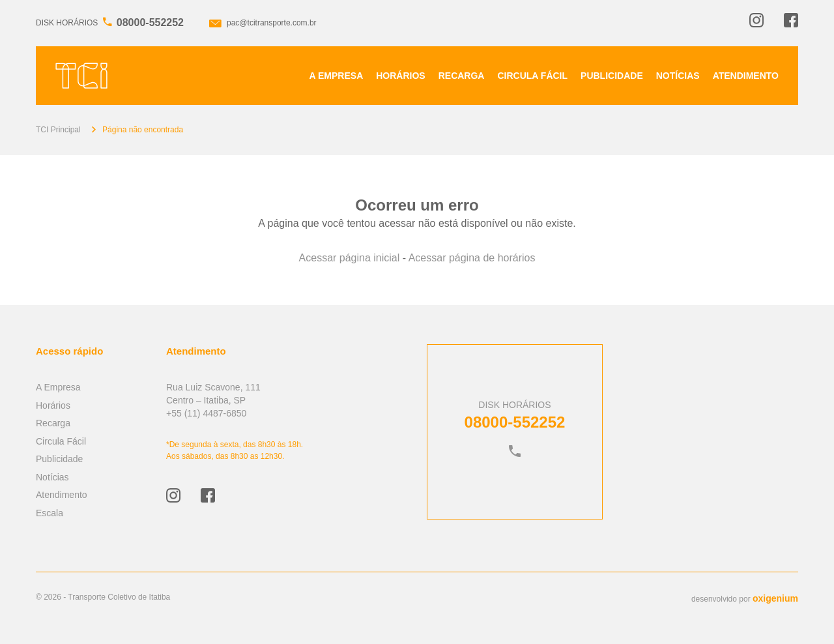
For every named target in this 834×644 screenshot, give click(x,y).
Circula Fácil (532, 76)
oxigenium (775, 598)
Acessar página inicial (350, 258)
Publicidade (612, 76)
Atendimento (746, 76)
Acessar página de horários (472, 258)
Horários (400, 76)
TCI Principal (58, 130)
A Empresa (337, 76)
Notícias (678, 76)
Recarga (462, 76)
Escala (50, 513)
